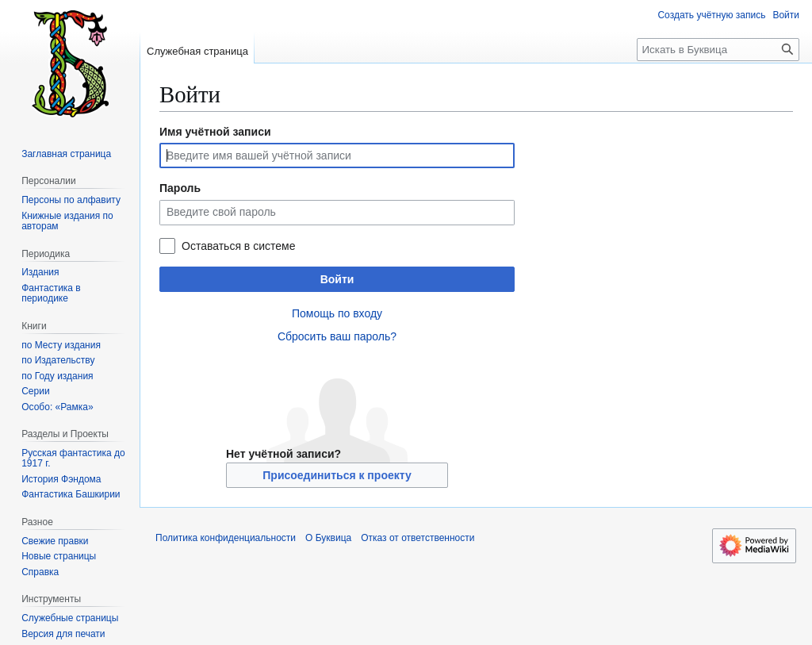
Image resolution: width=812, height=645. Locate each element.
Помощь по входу (337, 313)
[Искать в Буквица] (718, 50)
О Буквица (328, 538)
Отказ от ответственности (417, 538)
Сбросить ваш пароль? (337, 336)
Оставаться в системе (238, 246)
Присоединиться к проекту (337, 475)
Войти (337, 279)
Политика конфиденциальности (226, 538)
